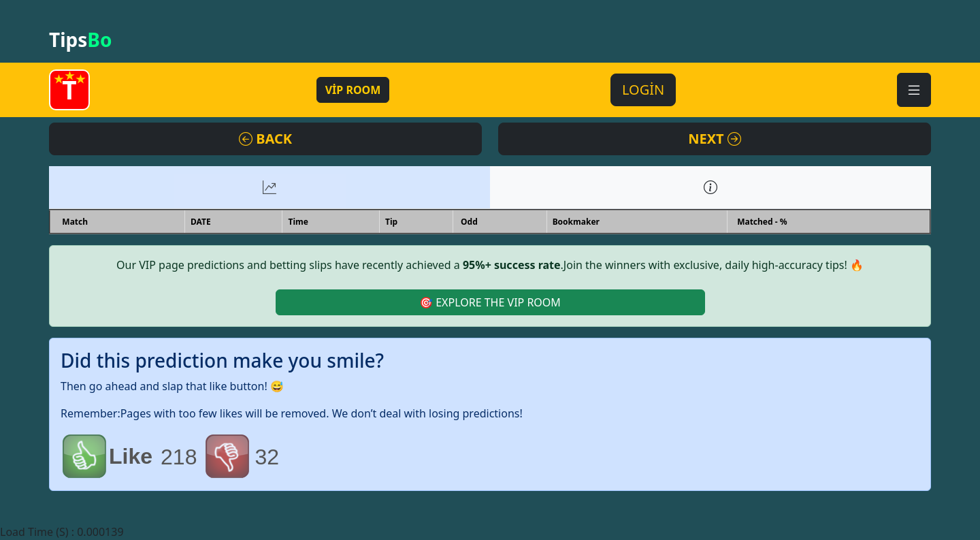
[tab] (269, 187)
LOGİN (643, 90)
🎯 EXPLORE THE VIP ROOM (490, 302)
